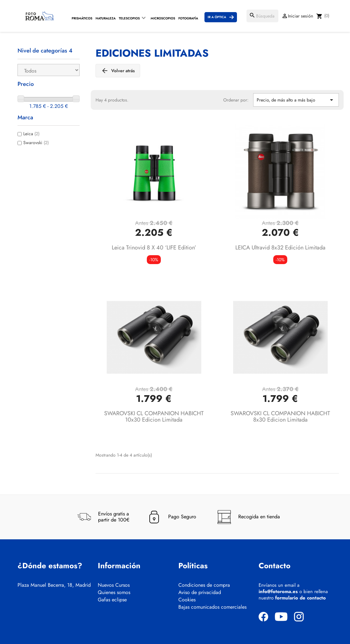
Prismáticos (82, 18)
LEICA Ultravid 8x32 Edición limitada (280, 248)
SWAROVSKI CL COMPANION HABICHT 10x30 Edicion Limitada (154, 416)
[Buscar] (262, 16)
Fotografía (188, 18)
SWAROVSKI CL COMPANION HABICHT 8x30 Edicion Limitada (280, 416)
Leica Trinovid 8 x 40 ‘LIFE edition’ (154, 248)
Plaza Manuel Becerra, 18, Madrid (54, 585)
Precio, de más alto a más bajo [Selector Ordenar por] (296, 100)
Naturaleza (106, 18)
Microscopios (163, 18)
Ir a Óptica (217, 17)
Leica (31, 134)
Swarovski (36, 143)
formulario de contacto (300, 598)
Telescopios (129, 18)
